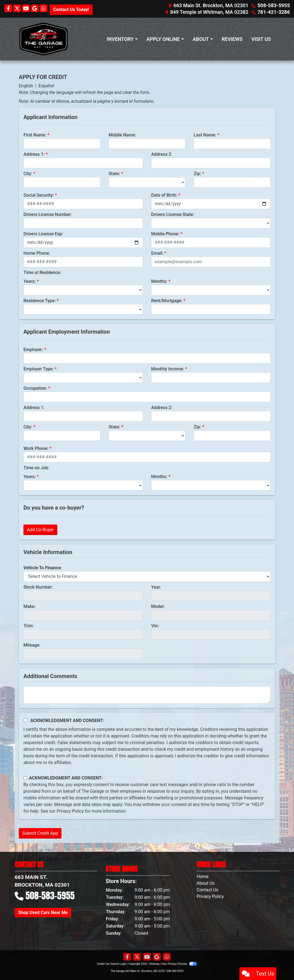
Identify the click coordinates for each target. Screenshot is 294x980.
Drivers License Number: (48, 214)
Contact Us (208, 890)
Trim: (29, 626)
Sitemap (154, 964)
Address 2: (162, 154)
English (26, 86)
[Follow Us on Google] (35, 9)
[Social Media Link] (44, 9)
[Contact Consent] (25, 778)
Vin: (155, 626)
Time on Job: (36, 468)
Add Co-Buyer (40, 530)
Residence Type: (40, 301)
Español (46, 86)
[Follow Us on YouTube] (26, 9)
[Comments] (147, 695)
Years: (30, 281)
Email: (157, 253)
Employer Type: (38, 369)
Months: (159, 281)
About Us (206, 883)
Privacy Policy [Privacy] (210, 896)
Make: (30, 606)
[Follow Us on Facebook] (9, 9)
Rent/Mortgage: (167, 301)
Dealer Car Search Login (112, 964)
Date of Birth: (164, 195)
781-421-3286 (274, 12)
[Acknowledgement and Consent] (25, 720)
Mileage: (32, 645)
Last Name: (205, 135)
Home (203, 877)
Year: (156, 587)
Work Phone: (36, 448)
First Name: (35, 135)
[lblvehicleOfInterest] (147, 576)
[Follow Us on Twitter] (18, 9)
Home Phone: (37, 253)
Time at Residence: (42, 272)
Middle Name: (122, 135)
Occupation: (35, 388)
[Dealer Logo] (44, 39)
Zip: (197, 174)
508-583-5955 (274, 5)
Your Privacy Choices (179, 964)
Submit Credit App (40, 833)
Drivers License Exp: (43, 234)
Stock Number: (38, 587)
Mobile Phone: (165, 234)
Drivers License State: (173, 214)
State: (114, 174)
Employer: (33, 350)
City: (28, 174)
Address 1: (34, 154)
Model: (158, 606)
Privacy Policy (70, 811)
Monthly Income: (168, 369)
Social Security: (39, 195)
